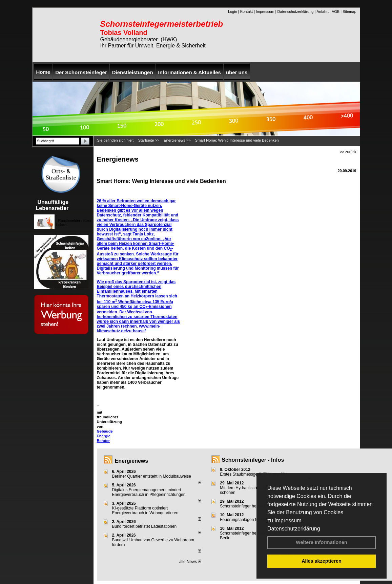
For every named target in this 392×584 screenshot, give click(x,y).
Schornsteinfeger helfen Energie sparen (256, 506)
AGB (336, 12)
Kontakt (246, 12)
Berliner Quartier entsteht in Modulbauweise (152, 476)
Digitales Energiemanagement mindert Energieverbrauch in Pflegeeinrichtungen (149, 492)
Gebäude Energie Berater (105, 436)
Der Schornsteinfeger (81, 72)
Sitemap (349, 12)
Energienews (132, 461)
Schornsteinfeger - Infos (253, 460)
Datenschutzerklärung (294, 529)
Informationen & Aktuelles (190, 72)
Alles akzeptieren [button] (322, 561)
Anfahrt (322, 12)
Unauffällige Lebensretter (52, 205)
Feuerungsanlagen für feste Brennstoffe (256, 520)
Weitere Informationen (322, 542)
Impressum (288, 520)
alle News (190, 562)
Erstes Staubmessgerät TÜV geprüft (253, 474)
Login (233, 12)
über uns (237, 72)
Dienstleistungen (133, 72)
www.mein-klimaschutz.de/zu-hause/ (129, 329)
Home (43, 72)
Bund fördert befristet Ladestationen (145, 526)
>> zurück (348, 152)
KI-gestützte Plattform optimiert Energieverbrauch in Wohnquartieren (145, 510)
